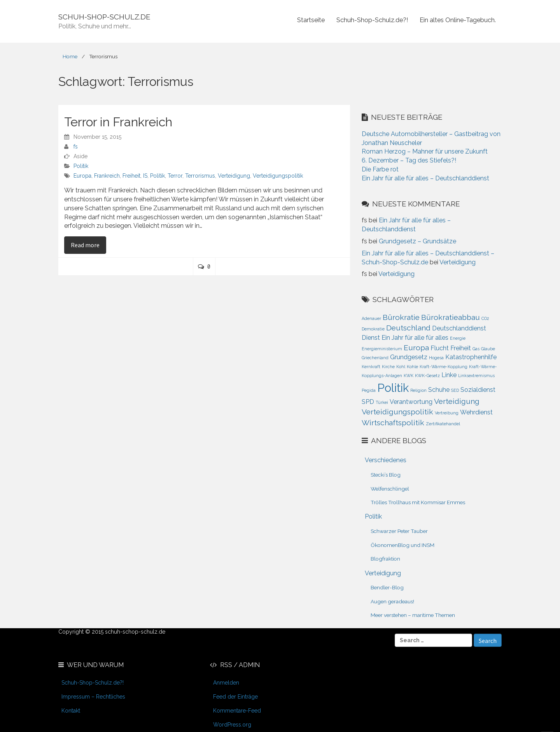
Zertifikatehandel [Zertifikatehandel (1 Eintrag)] (443, 424)
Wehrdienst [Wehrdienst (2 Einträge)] (476, 412)
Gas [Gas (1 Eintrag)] (476, 349)
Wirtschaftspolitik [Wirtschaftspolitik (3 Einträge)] (393, 423)
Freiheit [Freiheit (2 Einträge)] (461, 348)
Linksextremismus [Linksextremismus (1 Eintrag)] (476, 376)
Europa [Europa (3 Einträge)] (416, 348)
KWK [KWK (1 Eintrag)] (409, 376)
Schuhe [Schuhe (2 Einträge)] (439, 390)
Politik (81, 166)
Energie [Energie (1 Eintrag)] (458, 338)
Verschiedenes (386, 460)
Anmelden (226, 683)
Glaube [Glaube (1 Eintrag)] (488, 349)
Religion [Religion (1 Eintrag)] (418, 390)
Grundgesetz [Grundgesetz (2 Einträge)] (409, 357)
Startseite (311, 20)
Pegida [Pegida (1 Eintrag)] (369, 390)
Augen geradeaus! (392, 601)
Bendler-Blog (387, 587)
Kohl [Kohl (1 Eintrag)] (401, 367)
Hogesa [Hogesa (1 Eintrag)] (436, 358)
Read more (88, 245)
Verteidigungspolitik (278, 176)
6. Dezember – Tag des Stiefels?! (409, 160)
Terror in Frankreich (118, 122)
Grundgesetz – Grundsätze (417, 241)
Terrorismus (200, 176)
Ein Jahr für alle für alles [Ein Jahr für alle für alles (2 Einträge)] (415, 338)
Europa (82, 176)
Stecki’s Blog (386, 475)
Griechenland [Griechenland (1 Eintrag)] (375, 358)
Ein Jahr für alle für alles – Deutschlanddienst (425, 178)
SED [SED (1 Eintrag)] (455, 390)
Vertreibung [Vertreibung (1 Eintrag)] (447, 413)
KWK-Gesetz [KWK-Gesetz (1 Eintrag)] (427, 376)
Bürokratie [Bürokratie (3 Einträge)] (401, 317)
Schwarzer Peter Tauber (399, 531)
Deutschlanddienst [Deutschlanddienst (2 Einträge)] (459, 328)
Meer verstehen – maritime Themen (413, 615)
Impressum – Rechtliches (93, 697)
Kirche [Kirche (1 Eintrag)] (388, 367)
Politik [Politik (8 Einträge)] (393, 388)
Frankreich (107, 176)
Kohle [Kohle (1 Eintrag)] (412, 367)
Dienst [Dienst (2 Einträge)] (371, 338)
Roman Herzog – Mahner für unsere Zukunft (425, 151)
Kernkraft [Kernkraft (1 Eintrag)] (371, 367)
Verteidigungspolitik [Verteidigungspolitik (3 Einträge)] (397, 412)
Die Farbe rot (380, 169)
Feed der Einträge (235, 697)
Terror (175, 176)
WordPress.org (232, 725)
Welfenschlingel (390, 489)
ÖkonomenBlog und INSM (402, 545)
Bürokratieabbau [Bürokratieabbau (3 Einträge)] (451, 317)
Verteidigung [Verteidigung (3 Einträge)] (457, 401)
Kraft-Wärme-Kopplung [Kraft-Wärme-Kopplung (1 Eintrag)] (444, 367)
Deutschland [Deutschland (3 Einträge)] (408, 328)
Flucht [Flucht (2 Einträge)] (440, 348)
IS (145, 176)
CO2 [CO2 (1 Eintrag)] (485, 318)
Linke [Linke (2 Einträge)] (449, 375)
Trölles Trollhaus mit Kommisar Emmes (418, 502)
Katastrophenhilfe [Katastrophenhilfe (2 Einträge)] (471, 357)
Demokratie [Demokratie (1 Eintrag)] (373, 329)
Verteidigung (234, 176)
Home (70, 56)
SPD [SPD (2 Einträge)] (368, 402)
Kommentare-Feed (237, 711)
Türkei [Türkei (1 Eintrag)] (382, 402)
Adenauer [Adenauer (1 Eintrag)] (371, 318)
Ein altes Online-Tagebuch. (458, 20)
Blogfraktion (385, 559)
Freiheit (131, 176)
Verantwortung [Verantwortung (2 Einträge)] (411, 402)
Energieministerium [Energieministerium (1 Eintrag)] (382, 349)
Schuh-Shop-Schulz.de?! (372, 20)
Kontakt (71, 711)
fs (76, 147)
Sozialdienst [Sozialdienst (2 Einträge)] (478, 390)
